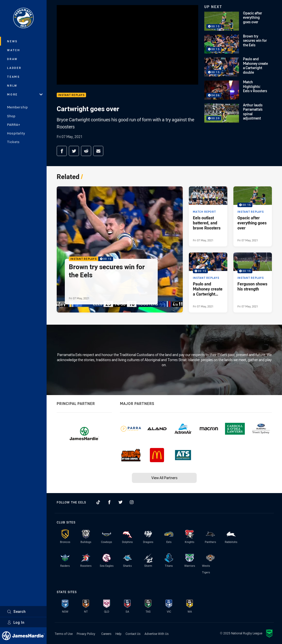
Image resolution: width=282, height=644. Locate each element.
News (12, 41)
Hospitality (16, 133)
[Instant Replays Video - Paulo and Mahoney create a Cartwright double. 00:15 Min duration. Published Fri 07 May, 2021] (208, 282)
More (25, 94)
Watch (14, 50)
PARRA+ (14, 125)
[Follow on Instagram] (132, 502)
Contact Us (133, 634)
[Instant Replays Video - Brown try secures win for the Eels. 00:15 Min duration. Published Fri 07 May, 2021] (120, 249)
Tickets (13, 142)
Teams (14, 77)
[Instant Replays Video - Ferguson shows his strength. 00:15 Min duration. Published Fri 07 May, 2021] (253, 282)
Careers (106, 634)
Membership (17, 107)
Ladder (14, 68)
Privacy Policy (86, 634)
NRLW (12, 85)
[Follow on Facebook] (109, 502)
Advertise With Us (157, 634)
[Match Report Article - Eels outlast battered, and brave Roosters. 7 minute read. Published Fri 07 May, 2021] (208, 216)
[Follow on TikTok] (98, 502)
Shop (11, 116)
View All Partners (164, 478)
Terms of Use (64, 634)
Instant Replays (71, 95)
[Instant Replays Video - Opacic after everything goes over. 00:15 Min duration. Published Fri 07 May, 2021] (253, 216)
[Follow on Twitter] (120, 502)
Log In (16, 622)
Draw (12, 59)
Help (118, 634)
